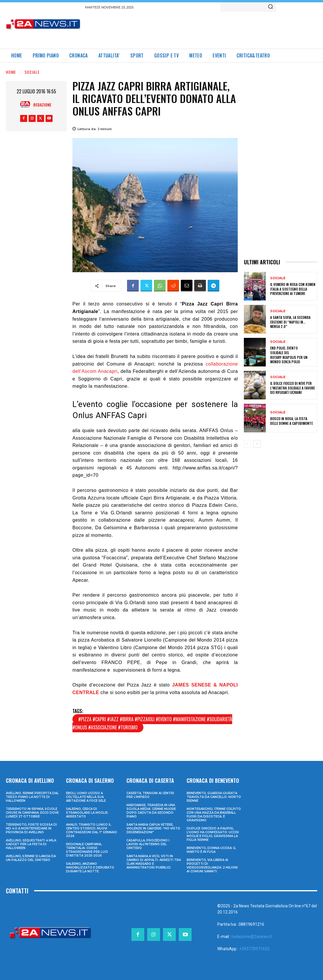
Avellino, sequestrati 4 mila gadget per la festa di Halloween (31, 844)
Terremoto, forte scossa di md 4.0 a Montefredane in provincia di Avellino (31, 828)
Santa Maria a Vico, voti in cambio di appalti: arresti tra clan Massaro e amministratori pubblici (154, 862)
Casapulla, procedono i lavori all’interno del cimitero (148, 844)
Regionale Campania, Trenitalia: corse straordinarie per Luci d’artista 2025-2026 (87, 850)
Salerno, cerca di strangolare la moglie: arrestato (87, 813)
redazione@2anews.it (252, 937)
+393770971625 (254, 949)
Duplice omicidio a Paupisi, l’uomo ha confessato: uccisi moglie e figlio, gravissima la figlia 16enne (213, 834)
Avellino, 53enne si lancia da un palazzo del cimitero (31, 858)
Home (11, 72)
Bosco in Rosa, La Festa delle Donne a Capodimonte (291, 421)
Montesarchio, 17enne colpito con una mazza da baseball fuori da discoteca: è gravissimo (214, 815)
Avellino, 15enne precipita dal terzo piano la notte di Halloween (32, 797)
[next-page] (257, 444)
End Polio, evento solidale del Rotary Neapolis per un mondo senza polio (289, 355)
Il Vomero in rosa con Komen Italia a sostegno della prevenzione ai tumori (293, 289)
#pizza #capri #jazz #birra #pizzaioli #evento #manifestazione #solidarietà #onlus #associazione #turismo (152, 723)
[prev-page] (248, 444)
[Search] (270, 7)
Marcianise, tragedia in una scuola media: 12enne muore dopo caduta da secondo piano (151, 811)
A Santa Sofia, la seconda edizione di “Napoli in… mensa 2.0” (290, 322)
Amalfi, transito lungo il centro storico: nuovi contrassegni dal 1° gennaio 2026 (92, 830)
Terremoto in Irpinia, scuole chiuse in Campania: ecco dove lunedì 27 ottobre (32, 813)
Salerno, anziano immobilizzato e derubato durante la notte (90, 868)
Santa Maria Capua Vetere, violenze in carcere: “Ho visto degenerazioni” (153, 828)
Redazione (42, 105)
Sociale (32, 72)
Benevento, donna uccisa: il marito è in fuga (211, 850)
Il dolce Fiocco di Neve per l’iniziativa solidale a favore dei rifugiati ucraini (292, 388)
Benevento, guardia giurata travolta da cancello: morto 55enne (214, 797)
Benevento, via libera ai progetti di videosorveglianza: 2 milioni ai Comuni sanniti (212, 866)
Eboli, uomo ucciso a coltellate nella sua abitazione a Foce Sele (86, 797)
